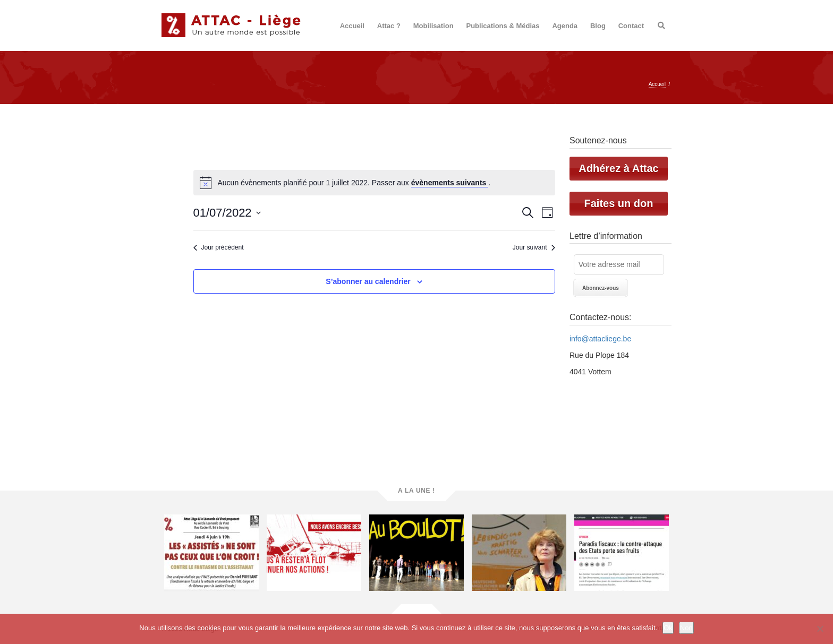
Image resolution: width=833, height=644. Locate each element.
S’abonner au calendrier (368, 281)
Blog (598, 26)
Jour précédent (219, 247)
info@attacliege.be (600, 339)
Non (686, 628)
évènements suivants (450, 183)
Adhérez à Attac (618, 168)
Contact (631, 26)
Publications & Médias (503, 26)
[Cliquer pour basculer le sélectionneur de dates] (227, 213)
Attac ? (389, 26)
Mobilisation (433, 26)
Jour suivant (534, 247)
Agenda (565, 26)
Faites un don (619, 203)
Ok (668, 628)
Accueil (352, 26)
